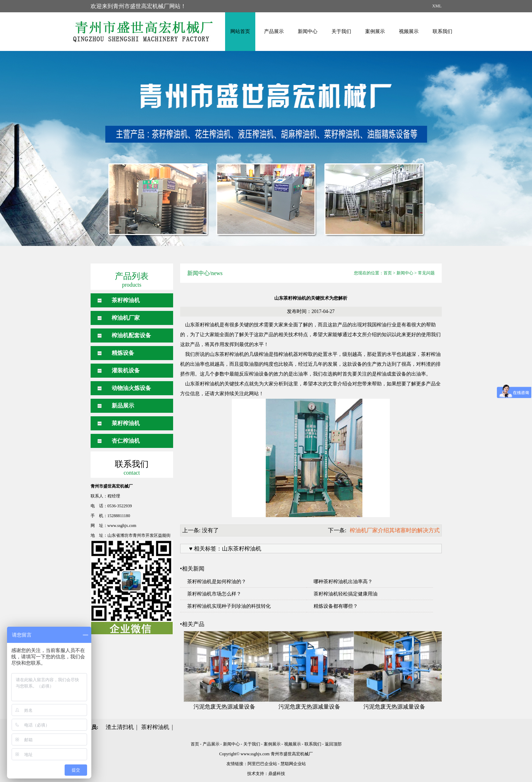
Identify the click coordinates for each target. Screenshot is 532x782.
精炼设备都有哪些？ (336, 606)
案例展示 (375, 31)
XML (437, 6)
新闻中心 (308, 31)
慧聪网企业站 (293, 764)
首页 (388, 273)
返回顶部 (333, 744)
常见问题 (426, 273)
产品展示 (274, 31)
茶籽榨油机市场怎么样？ (214, 594)
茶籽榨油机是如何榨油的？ (217, 582)
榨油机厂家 (126, 318)
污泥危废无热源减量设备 (224, 707)
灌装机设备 (126, 370)
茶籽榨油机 (126, 300)
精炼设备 (123, 353)
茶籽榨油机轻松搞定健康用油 (346, 594)
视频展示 (409, 31)
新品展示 (123, 406)
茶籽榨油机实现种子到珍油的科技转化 (229, 606)
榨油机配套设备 (131, 335)
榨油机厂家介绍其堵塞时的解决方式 (395, 530)
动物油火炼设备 (131, 388)
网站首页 (240, 31)
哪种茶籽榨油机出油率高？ (343, 582)
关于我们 (341, 31)
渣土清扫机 (120, 727)
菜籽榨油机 (126, 423)
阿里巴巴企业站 (262, 764)
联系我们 (442, 31)
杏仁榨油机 (126, 441)
